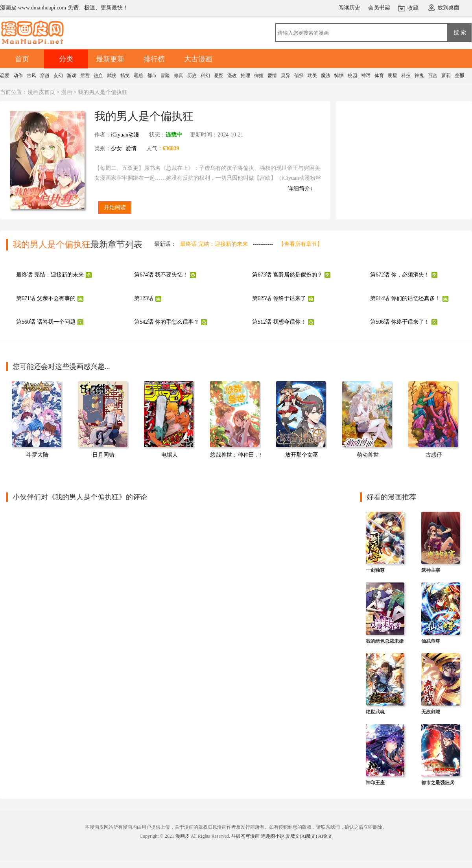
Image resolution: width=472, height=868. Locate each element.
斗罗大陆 (37, 455)
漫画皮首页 (41, 92)
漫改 (232, 76)
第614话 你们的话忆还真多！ (405, 298)
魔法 (326, 76)
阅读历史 (349, 8)
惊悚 (339, 76)
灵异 (286, 76)
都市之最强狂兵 (438, 783)
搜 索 (460, 32)
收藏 (413, 8)
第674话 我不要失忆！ (161, 275)
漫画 (66, 92)
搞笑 (125, 76)
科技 (406, 76)
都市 (152, 76)
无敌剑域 (431, 712)
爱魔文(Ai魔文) (301, 836)
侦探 (299, 76)
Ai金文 (325, 836)
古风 (31, 76)
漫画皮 (183, 836)
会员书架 (379, 8)
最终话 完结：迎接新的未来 (214, 244)
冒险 (165, 76)
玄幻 (58, 76)
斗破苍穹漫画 (245, 836)
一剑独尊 (375, 570)
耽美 (312, 76)
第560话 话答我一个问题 (46, 322)
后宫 (85, 76)
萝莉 (446, 76)
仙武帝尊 (431, 641)
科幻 (205, 76)
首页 (22, 59)
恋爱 (5, 76)
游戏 (72, 76)
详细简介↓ (300, 189)
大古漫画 (198, 59)
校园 (352, 76)
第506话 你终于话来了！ (400, 322)
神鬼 (419, 76)
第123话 (144, 298)
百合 (433, 76)
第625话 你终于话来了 (279, 298)
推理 (245, 76)
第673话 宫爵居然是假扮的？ (287, 275)
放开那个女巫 (302, 455)
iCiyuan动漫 (125, 135)
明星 (393, 76)
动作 (18, 76)
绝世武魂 (375, 712)
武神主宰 (431, 570)
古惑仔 (434, 455)
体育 (379, 76)
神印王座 (375, 783)
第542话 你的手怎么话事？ (167, 322)
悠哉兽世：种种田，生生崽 (243, 455)
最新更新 (110, 59)
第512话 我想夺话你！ (279, 322)
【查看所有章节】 (301, 244)
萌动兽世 (368, 455)
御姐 (259, 76)
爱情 (272, 76)
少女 (116, 148)
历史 (192, 76)
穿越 (45, 76)
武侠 (112, 76)
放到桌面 (448, 8)
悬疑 (219, 76)
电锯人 (170, 455)
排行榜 (154, 59)
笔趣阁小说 (273, 836)
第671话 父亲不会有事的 (46, 298)
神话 (366, 76)
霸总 (138, 76)
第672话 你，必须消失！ (400, 275)
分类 (66, 59)
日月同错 (103, 455)
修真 (179, 76)
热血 (98, 76)
